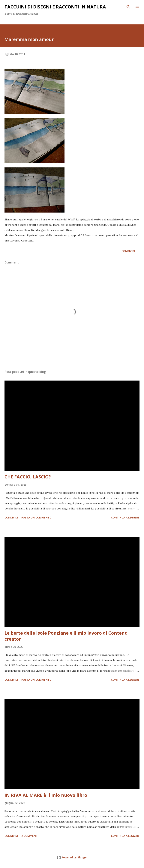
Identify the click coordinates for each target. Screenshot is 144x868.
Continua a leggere (125, 517)
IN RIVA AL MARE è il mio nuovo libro (46, 795)
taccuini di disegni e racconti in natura (55, 7)
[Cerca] (128, 7)
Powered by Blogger (72, 857)
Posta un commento (36, 517)
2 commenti (30, 836)
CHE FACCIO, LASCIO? (28, 477)
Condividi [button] (128, 251)
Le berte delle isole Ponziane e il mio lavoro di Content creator (66, 636)
